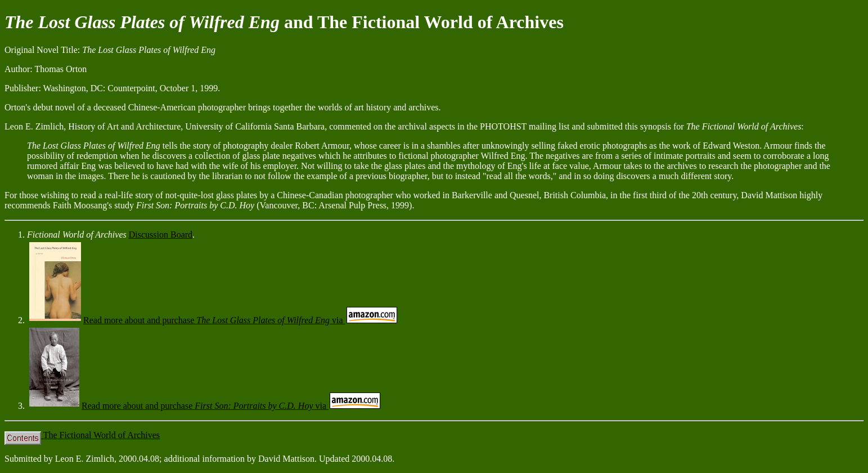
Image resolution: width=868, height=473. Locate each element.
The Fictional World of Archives (82, 435)
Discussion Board (161, 235)
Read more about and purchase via (213, 320)
